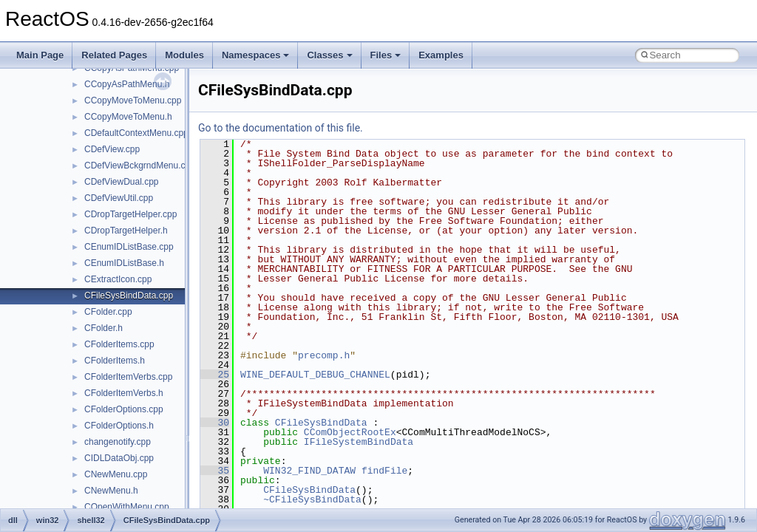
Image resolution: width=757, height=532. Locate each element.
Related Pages (114, 55)
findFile (384, 471)
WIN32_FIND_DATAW (309, 471)
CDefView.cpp (112, 149)
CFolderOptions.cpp (124, 409)
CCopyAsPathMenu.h (127, 84)
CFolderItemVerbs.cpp (128, 377)
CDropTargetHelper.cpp (130, 214)
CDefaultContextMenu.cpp (136, 133)
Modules (184, 55)
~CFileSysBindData (312, 499)
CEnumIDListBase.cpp (129, 247)
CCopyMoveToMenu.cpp (133, 100)
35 (215, 471)
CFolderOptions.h (119, 426)
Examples (441, 55)
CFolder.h (103, 328)
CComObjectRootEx (350, 432)
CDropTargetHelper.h (126, 231)
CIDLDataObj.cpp (119, 458)
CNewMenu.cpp (116, 474)
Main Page (40, 55)
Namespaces (256, 55)
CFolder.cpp (108, 312)
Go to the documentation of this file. (281, 128)
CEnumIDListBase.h (124, 263)
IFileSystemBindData (359, 442)
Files (386, 55)
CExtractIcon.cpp (118, 279)
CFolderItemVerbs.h (124, 393)
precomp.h (324, 355)
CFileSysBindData (321, 423)
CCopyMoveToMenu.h (128, 117)
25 (215, 375)
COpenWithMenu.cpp (127, 507)
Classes (329, 55)
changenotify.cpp (118, 442)
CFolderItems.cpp (119, 344)
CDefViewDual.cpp (122, 182)
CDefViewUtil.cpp (119, 198)
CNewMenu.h (111, 491)
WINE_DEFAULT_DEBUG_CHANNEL (315, 375)
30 (215, 423)
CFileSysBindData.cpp (129, 296)
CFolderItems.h (115, 361)
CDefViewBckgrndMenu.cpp (140, 166)
